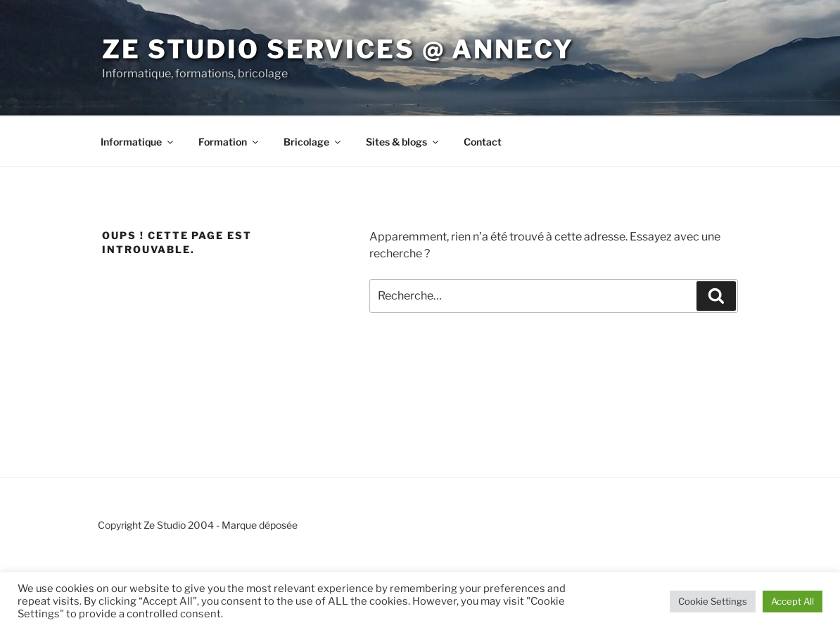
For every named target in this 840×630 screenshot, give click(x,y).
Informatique (138, 142)
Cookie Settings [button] (713, 601)
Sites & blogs (403, 142)
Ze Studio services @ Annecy (338, 49)
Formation (229, 142)
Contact (483, 142)
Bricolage (313, 142)
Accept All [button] (793, 601)
